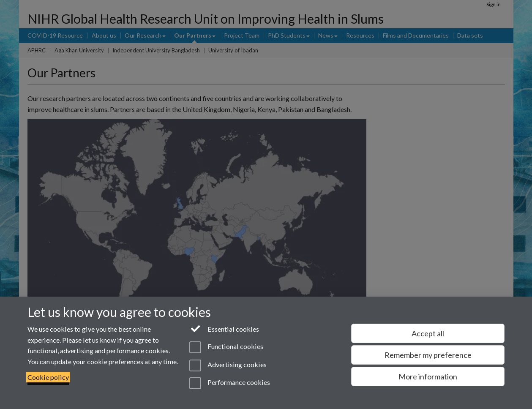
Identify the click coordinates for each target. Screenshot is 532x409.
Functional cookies (226, 347)
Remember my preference (428, 355)
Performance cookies (230, 383)
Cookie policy (48, 377)
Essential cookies (224, 328)
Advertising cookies (228, 365)
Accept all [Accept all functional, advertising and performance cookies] (428, 333)
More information (428, 376)
